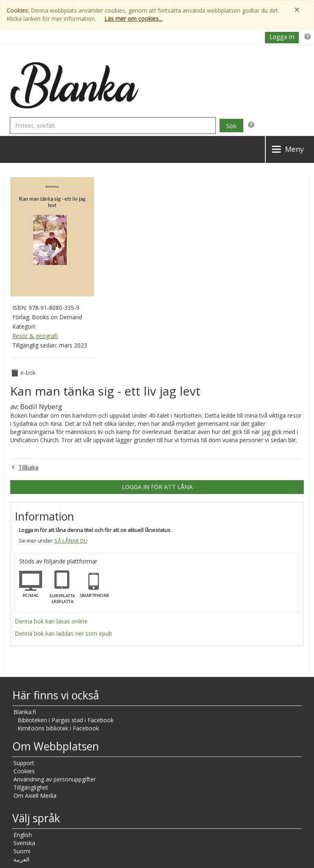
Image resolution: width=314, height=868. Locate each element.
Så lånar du (71, 541)
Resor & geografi (35, 336)
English (23, 835)
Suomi (22, 851)
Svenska (24, 843)
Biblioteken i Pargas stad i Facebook (66, 720)
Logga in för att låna (157, 487)
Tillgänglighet (31, 787)
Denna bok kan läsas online (51, 621)
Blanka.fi (25, 712)
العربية (21, 859)
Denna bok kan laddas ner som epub (63, 633)
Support (24, 763)
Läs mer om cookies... (133, 19)
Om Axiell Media (35, 796)
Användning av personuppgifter (55, 779)
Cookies (24, 771)
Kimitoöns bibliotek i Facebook (58, 728)
